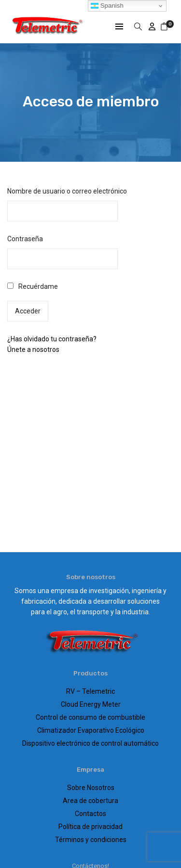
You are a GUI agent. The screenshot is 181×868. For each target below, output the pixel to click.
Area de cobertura (90, 801)
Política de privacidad (90, 827)
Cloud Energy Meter (91, 704)
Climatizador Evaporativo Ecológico (91, 730)
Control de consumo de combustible (90, 717)
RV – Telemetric (90, 691)
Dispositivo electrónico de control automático (90, 743)
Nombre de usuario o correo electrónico (67, 191)
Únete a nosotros (33, 350)
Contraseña (25, 239)
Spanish (107, 6)
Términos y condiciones (91, 840)
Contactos (90, 814)
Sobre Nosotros (91, 788)
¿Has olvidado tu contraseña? (52, 339)
